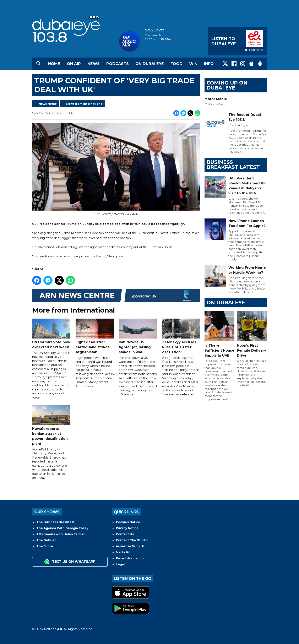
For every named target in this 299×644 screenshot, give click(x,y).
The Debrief (46, 540)
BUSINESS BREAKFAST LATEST (233, 165)
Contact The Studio (132, 540)
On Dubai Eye (150, 64)
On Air (74, 64)
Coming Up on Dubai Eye (227, 85)
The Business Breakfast (55, 522)
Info (209, 64)
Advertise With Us (130, 546)
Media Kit (123, 552)
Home (54, 64)
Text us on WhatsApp (70, 562)
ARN (47, 629)
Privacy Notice (127, 528)
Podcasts (118, 64)
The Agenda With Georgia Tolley (62, 528)
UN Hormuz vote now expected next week (51, 334)
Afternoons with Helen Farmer (61, 534)
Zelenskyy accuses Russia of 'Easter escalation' (181, 336)
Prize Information (130, 558)
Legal (120, 564)
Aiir (60, 629)
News (94, 64)
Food (176, 64)
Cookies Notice (128, 522)
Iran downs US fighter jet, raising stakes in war (138, 336)
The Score (45, 546)
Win (193, 64)
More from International (85, 104)
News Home (48, 104)
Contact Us (125, 534)
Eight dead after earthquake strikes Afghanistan (95, 336)
